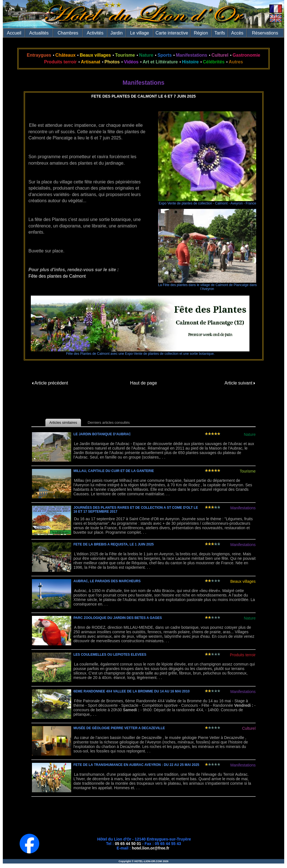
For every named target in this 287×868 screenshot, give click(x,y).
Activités (95, 33)
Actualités (39, 33)
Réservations (265, 33)
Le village (140, 33)
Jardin (117, 33)
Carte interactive (172, 33)
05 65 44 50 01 (128, 844)
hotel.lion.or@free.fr (151, 848)
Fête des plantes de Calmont (57, 276)
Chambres (68, 33)
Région (201, 33)
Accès (237, 33)
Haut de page (143, 383)
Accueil (14, 33)
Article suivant (240, 383)
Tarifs (220, 33)
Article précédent (50, 383)
